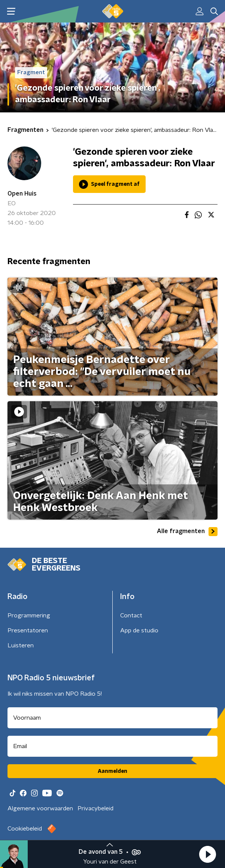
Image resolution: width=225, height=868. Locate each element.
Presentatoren (28, 630)
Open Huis (22, 194)
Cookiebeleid (25, 829)
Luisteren (21, 645)
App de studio (139, 630)
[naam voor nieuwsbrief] (112, 718)
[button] (207, 854)
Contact (131, 616)
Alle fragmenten (187, 532)
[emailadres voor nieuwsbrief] (112, 746)
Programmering (29, 616)
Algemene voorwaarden (40, 808)
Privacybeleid (95, 808)
